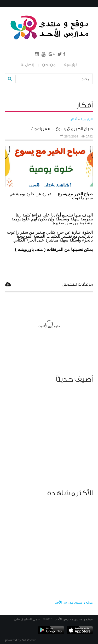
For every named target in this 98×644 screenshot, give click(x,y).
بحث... (92, 76)
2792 (89, 136)
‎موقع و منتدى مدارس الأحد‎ (74, 602)
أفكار (74, 119)
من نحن (49, 65)
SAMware (29, 640)
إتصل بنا (27, 65)
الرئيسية (71, 65)
